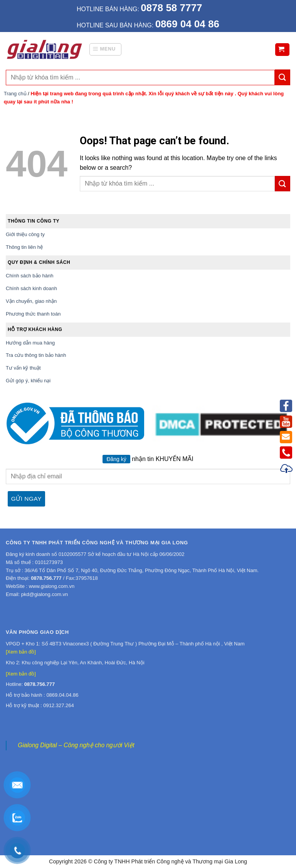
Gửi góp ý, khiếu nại (28, 381)
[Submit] (283, 183)
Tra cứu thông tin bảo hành (36, 355)
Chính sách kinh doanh (31, 288)
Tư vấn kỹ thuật (23, 368)
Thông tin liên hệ (24, 247)
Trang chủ (15, 94)
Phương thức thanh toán (33, 314)
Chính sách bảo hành (29, 276)
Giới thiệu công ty (25, 234)
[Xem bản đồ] (21, 652)
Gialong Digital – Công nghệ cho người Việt (76, 745)
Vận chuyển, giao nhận (31, 301)
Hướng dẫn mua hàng (30, 343)
